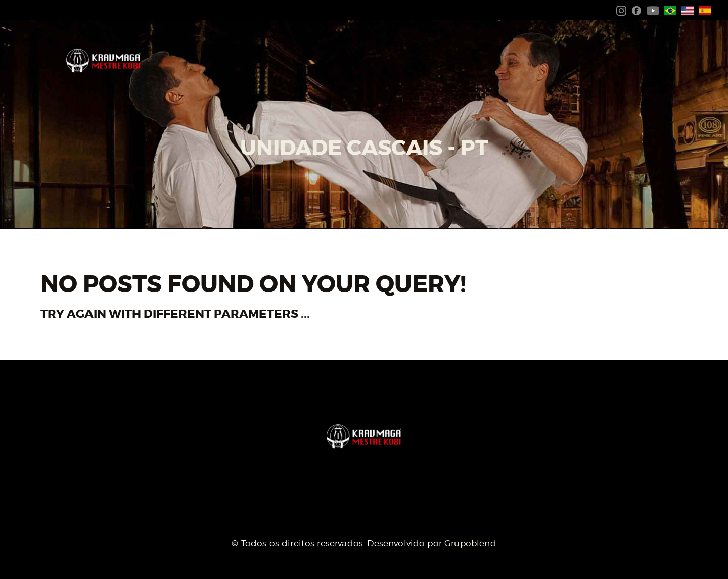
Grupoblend (470, 543)
